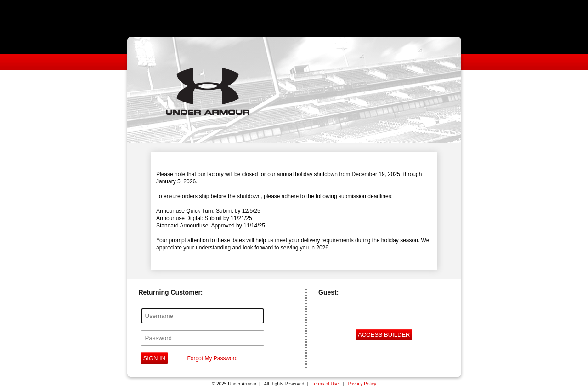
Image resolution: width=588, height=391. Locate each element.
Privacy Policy (362, 384)
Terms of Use (326, 384)
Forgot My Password (212, 358)
